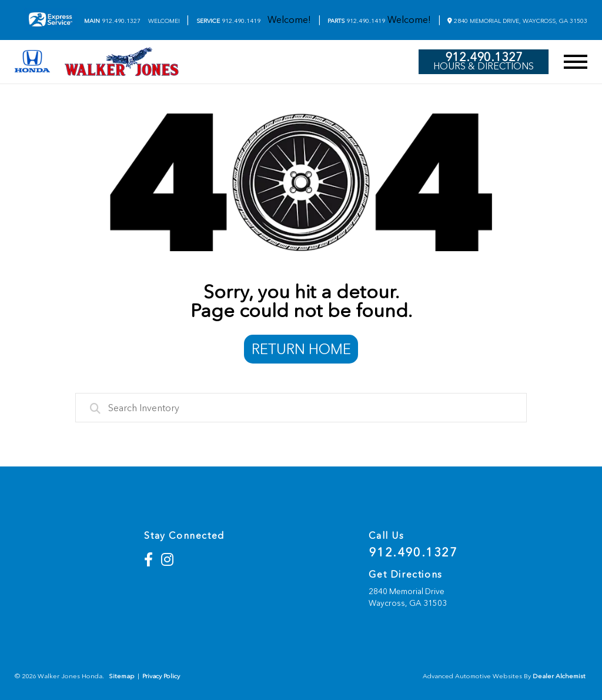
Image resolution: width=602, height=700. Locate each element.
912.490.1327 (112, 21)
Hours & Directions (484, 66)
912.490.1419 (228, 21)
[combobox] (301, 408)
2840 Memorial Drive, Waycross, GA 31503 (517, 21)
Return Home (301, 349)
